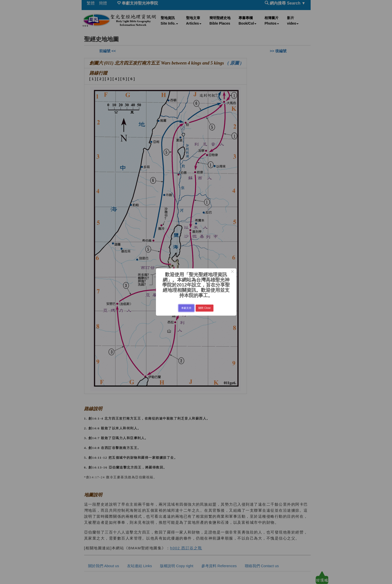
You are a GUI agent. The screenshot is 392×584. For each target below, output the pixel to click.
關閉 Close (204, 308)
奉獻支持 (186, 308)
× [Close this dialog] (232, 272)
